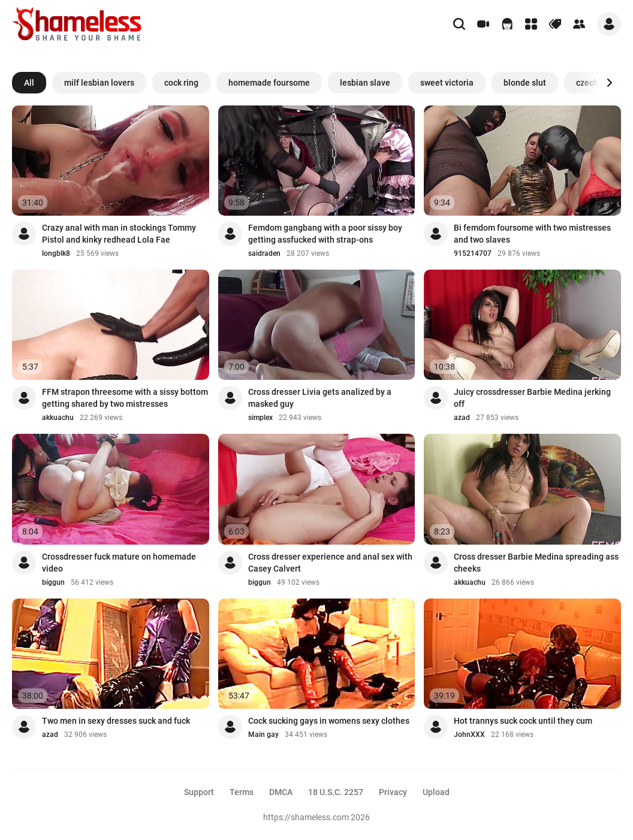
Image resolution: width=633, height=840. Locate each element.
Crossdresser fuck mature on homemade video (119, 563)
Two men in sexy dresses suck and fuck (116, 721)
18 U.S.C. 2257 (336, 792)
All (29, 83)
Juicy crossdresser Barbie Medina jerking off (532, 398)
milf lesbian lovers (99, 83)
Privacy (393, 792)
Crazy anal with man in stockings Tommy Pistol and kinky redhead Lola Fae (119, 234)
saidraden (264, 253)
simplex (260, 418)
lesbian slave (365, 83)
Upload (436, 792)
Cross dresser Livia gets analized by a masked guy (320, 398)
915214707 (473, 253)
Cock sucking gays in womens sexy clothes (329, 721)
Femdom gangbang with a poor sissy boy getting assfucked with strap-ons (325, 234)
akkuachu (58, 418)
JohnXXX (469, 735)
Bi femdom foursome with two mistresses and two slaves (532, 234)
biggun (53, 582)
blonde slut (525, 83)
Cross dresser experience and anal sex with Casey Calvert (330, 563)
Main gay (263, 735)
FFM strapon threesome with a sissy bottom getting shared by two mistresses (125, 398)
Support (199, 792)
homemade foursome (269, 83)
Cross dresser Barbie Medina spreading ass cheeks (536, 563)
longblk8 (56, 253)
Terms (242, 792)
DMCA (281, 792)
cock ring (181, 83)
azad (462, 418)
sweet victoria (447, 83)
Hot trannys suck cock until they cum (523, 721)
